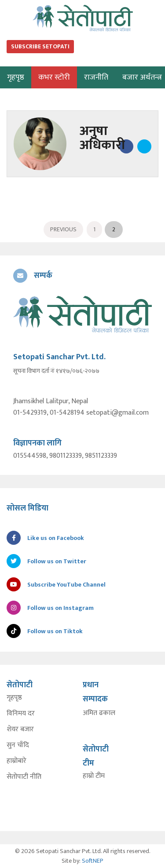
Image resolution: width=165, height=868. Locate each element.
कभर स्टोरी (54, 77)
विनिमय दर (21, 714)
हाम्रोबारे (16, 761)
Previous (63, 229)
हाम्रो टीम (94, 776)
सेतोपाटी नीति (24, 777)
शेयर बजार (20, 729)
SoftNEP (93, 861)
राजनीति (96, 77)
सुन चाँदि (18, 745)
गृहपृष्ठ (14, 698)
